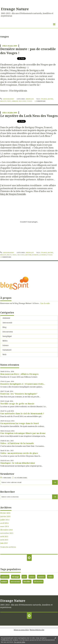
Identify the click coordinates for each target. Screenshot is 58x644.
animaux (15, 101)
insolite (3, 101)
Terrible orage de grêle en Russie (17, 404)
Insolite (27, 581)
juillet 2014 (5, 520)
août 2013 (4, 536)
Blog (4, 327)
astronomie (15, 581)
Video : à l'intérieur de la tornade (17, 443)
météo (32, 577)
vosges (29, 101)
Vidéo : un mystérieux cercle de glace (19, 453)
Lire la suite (45, 303)
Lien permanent (7, 99)
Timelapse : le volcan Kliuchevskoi (18, 463)
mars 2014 (4, 526)
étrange (44, 99)
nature (51, 99)
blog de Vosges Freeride (13, 194)
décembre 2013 (7, 530)
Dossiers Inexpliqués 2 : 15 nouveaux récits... (23, 384)
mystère (28, 255)
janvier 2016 (5, 516)
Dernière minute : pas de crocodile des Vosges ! (28, 51)
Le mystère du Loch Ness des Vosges (29, 116)
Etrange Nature (15, 9)
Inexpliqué (30, 99)
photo (9, 255)
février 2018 (5, 513)
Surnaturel (7, 350)
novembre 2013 (7, 533)
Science (6, 345)
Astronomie (7, 323)
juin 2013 (4, 543)
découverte (38, 581)
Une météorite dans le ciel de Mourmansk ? (22, 413)
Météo (5, 341)
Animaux (6, 318)
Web (4, 354)
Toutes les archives (8, 547)
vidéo (9, 101)
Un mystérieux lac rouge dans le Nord (19, 423)
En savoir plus (20, 642)
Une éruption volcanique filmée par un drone (23, 433)
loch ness (43, 255)
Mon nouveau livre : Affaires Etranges (19, 374)
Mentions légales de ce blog (37, 630)
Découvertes (8, 332)
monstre (35, 255)
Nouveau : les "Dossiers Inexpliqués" (19, 394)
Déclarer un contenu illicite (21, 630)
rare (24, 577)
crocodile (22, 101)
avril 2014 (4, 523)
